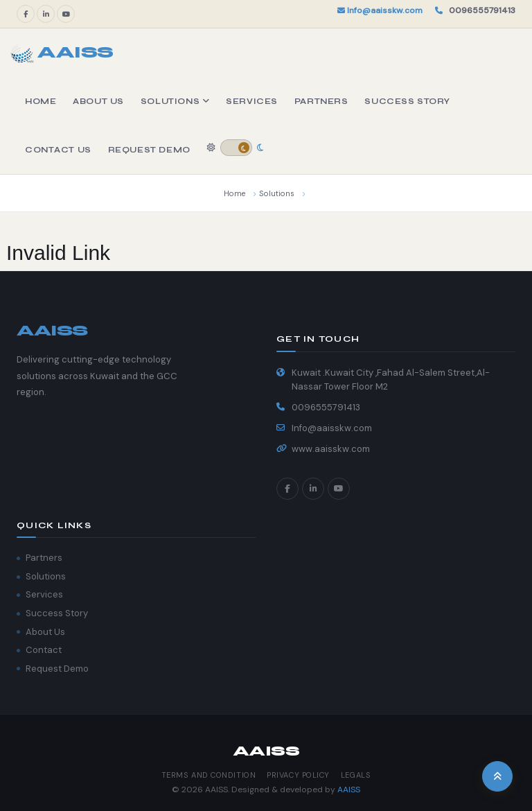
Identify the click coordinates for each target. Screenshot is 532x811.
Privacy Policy (298, 775)
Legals (356, 775)
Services (252, 101)
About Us (98, 101)
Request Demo (149, 150)
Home (41, 101)
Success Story (407, 101)
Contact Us (58, 150)
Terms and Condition (209, 775)
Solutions (175, 101)
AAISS (349, 790)
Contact (44, 650)
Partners (321, 101)
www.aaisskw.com (331, 449)
